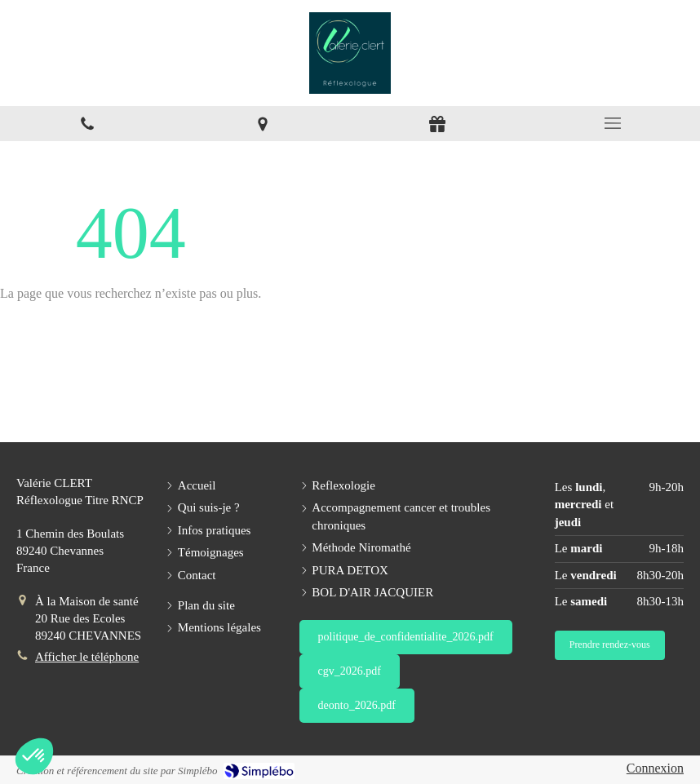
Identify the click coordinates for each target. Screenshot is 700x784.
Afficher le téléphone (87, 657)
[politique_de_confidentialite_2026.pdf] (406, 637)
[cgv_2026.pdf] (350, 671)
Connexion (655, 768)
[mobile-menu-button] (613, 123)
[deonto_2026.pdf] (357, 706)
